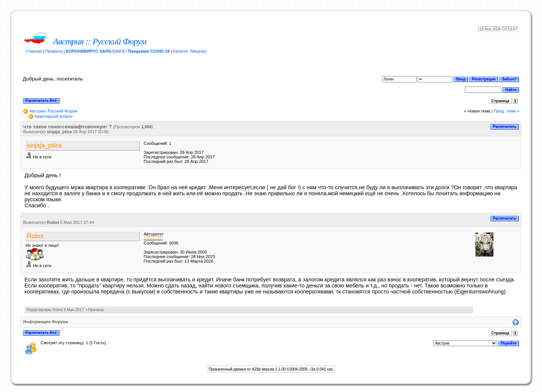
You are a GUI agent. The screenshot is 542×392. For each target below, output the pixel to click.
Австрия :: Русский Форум (100, 41)
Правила (54, 51)
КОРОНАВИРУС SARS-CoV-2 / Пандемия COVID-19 (118, 51)
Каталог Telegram (190, 51)
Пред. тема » (506, 111)
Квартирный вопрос (54, 116)
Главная (34, 51)
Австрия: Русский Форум (53, 111)
